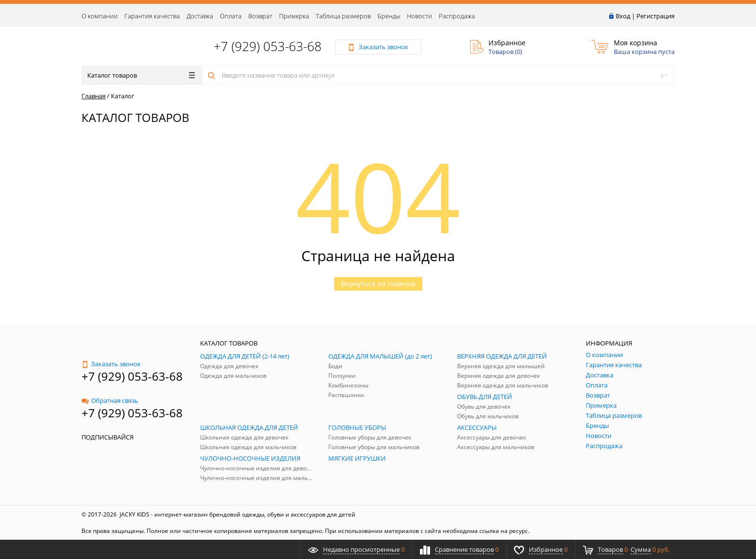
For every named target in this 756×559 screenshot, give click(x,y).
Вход (623, 16)
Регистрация (655, 16)
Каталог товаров (141, 75)
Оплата (231, 16)
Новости (419, 16)
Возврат (260, 16)
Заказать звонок (111, 364)
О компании (100, 16)
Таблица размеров (343, 16)
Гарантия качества (152, 16)
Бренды (389, 16)
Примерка (294, 16)
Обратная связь (110, 400)
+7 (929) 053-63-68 (268, 46)
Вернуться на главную (378, 284)
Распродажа (457, 16)
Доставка (200, 16)
